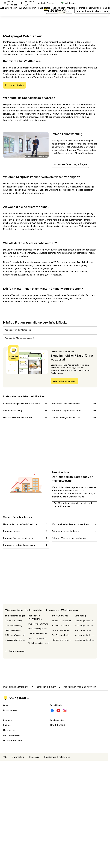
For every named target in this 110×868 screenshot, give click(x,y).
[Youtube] (58, 711)
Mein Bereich (45, 3)
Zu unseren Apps (11, 710)
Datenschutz (18, 757)
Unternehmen (10, 730)
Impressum (34, 757)
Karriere (7, 725)
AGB (5, 757)
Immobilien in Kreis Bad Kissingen (77, 687)
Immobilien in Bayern (43, 687)
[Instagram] (65, 711)
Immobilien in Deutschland (16, 687)
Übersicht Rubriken (12, 741)
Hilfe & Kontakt (58, 725)
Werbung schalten (12, 735)
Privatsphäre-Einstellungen (57, 757)
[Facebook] (52, 711)
